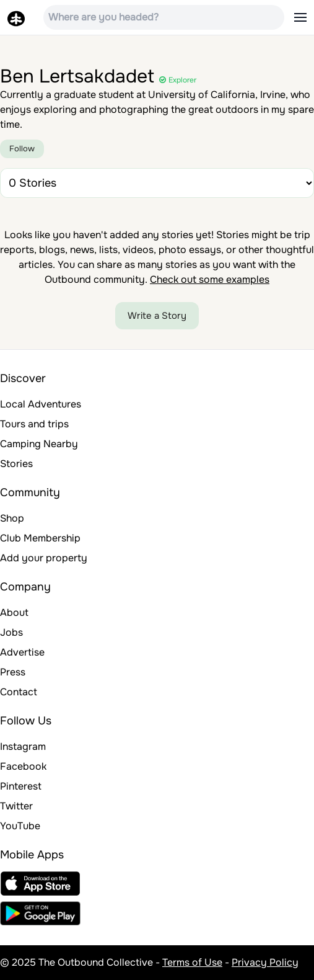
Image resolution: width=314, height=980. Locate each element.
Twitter (16, 806)
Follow (22, 149)
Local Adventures (41, 404)
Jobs (11, 632)
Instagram (23, 746)
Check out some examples (210, 279)
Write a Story (157, 316)
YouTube (20, 826)
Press (13, 672)
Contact (19, 692)
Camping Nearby (39, 444)
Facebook (23, 766)
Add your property (44, 558)
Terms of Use (192, 962)
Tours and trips (34, 424)
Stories (16, 464)
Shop (12, 518)
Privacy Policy (265, 962)
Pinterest (21, 786)
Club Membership (40, 538)
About (14, 612)
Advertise (22, 652)
